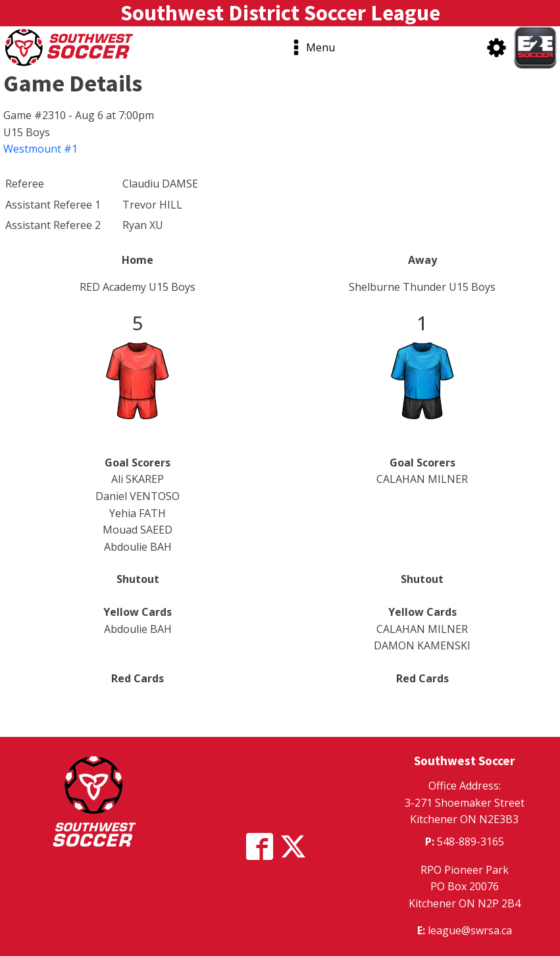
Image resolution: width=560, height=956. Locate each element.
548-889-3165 (471, 842)
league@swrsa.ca (470, 930)
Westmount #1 (40, 149)
